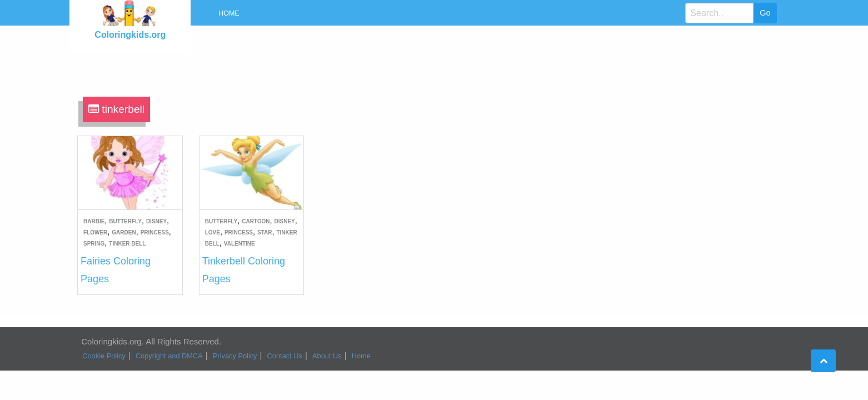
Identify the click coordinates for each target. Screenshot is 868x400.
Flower (95, 232)
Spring (94, 244)
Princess (155, 232)
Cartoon (256, 221)
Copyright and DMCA (169, 356)
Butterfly (125, 221)
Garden (124, 232)
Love (213, 232)
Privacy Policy (235, 356)
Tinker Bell (127, 244)
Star (265, 232)
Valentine (240, 244)
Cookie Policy (104, 356)
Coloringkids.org (130, 35)
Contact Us (285, 356)
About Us (327, 356)
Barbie (94, 221)
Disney (156, 221)
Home (229, 13)
